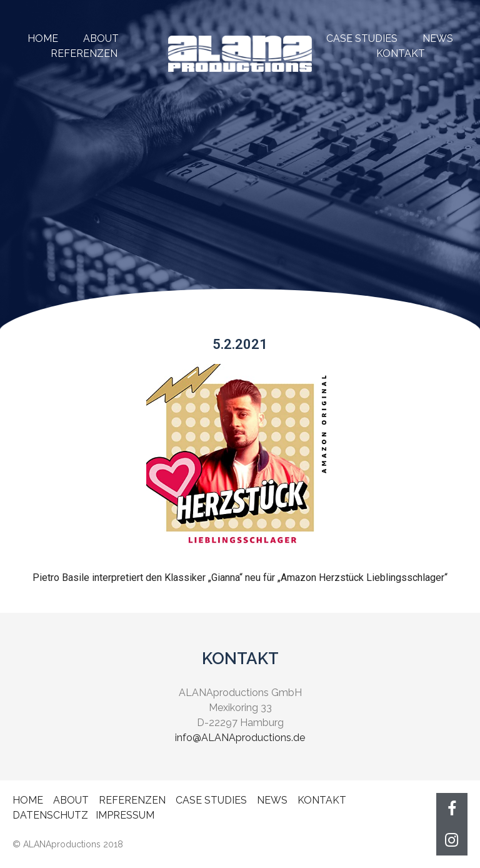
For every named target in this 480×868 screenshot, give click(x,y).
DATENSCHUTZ (50, 815)
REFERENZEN (132, 800)
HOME (43, 38)
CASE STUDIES (362, 38)
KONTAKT (401, 53)
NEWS (438, 38)
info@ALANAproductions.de (240, 738)
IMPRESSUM (125, 815)
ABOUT (101, 38)
